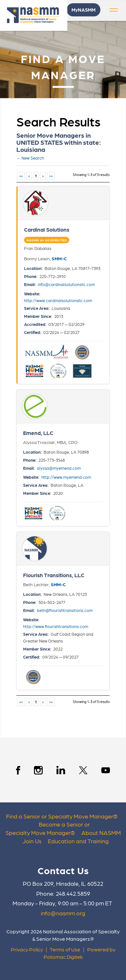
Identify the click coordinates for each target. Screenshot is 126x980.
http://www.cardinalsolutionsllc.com (58, 300)
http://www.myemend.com (66, 477)
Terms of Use (65, 949)
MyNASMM (84, 10)
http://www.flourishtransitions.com (56, 626)
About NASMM (101, 832)
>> (51, 176)
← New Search (30, 158)
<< (21, 176)
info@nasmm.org (63, 913)
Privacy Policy (27, 949)
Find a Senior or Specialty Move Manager (60, 816)
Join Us (32, 841)
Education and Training (78, 841)
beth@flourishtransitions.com (65, 610)
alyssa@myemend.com (59, 468)
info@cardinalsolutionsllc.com (66, 284)
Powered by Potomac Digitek (80, 953)
